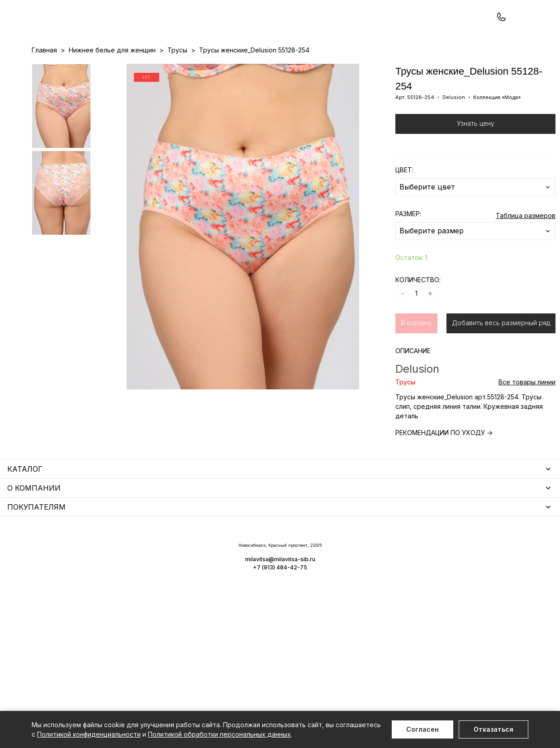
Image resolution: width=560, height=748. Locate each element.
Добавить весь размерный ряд (501, 361)
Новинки (245, 68)
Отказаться (494, 729)
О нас (327, 68)
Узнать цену (476, 162)
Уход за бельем (232, 553)
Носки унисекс (229, 592)
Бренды (301, 68)
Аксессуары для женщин (246, 566)
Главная (44, 88)
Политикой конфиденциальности (89, 734)
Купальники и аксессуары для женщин (92, 589)
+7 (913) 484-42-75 (81, 31)
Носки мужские (230, 579)
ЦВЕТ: (404, 208)
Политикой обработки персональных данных (219, 734)
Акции (274, 68)
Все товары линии (527, 420)
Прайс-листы (206, 68)
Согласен (422, 729)
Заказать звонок (152, 30)
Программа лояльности (378, 68)
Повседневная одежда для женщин (89, 673)
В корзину (416, 361)
